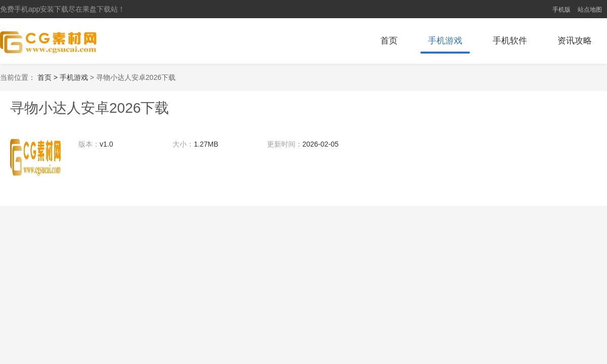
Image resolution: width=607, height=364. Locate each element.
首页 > (49, 77)
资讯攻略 (575, 41)
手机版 (561, 10)
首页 (389, 41)
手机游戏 (445, 41)
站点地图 (590, 10)
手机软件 (510, 41)
